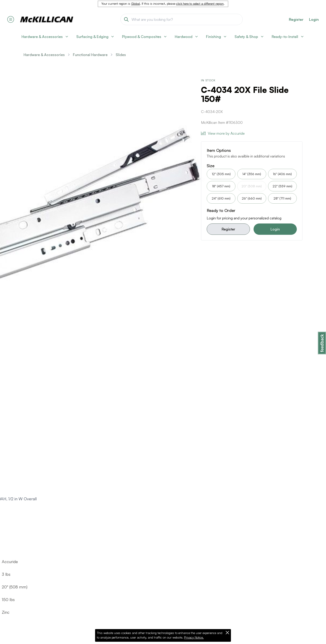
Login (314, 19)
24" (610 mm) (221, 198)
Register (228, 229)
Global (135, 4)
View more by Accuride (223, 133)
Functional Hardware (90, 55)
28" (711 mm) (282, 198)
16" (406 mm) (282, 174)
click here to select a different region (200, 4)
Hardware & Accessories (44, 55)
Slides (121, 55)
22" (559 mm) (282, 186)
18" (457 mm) (221, 186)
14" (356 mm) (252, 174)
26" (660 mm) (252, 198)
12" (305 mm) (221, 174)
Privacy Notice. (194, 637)
